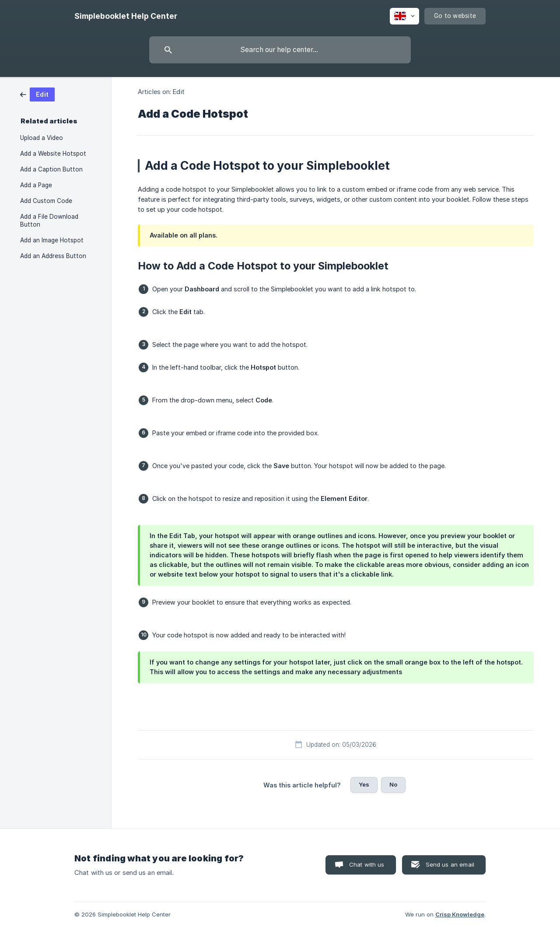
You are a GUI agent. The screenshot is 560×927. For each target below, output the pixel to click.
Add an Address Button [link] (53, 256)
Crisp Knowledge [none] (460, 914)
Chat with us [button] (367, 864)
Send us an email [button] (450, 864)
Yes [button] (364, 784)
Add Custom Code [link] (46, 201)
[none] (126, 16)
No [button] (393, 784)
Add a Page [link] (36, 185)
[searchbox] (280, 50)
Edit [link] (178, 92)
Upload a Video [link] (42, 138)
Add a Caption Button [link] (51, 169)
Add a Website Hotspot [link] (53, 154)
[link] (37, 94)
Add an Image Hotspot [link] (52, 240)
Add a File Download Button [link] (49, 220)
